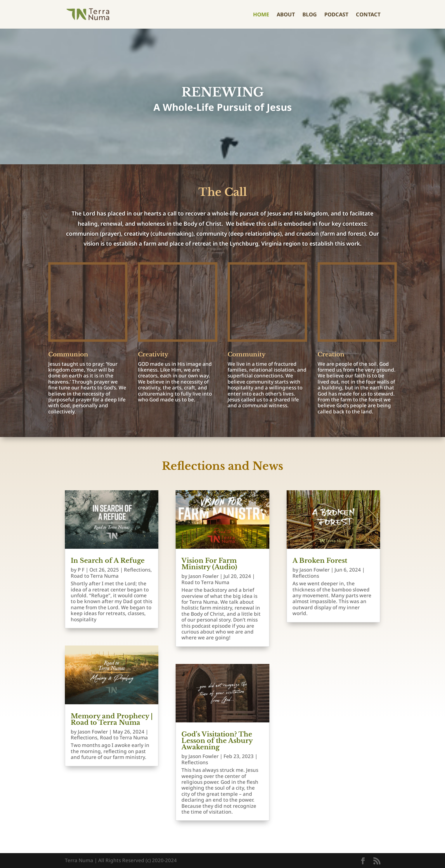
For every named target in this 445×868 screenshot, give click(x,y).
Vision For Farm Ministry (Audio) (209, 564)
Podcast (336, 15)
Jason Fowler (93, 732)
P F (81, 570)
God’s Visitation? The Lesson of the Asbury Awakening (217, 741)
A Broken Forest (320, 561)
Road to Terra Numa (95, 576)
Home (261, 15)
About (286, 15)
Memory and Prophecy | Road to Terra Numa (112, 719)
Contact (368, 15)
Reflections (137, 570)
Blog (310, 15)
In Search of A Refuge (108, 561)
